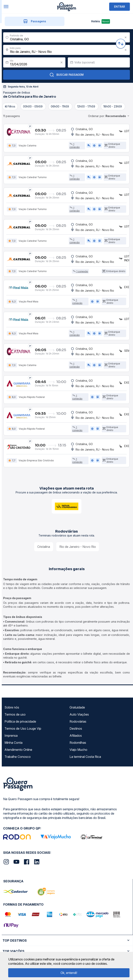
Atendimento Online (18, 755)
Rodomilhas (78, 748)
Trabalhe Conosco (18, 762)
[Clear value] (62, 62)
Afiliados (76, 741)
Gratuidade (77, 713)
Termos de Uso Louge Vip (23, 734)
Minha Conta (13, 748)
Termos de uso (15, 720)
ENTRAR (120, 7)
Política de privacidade (20, 727)
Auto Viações (79, 720)
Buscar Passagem (66, 75)
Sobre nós (12, 713)
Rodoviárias (78, 727)
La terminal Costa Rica (85, 762)
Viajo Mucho (78, 755)
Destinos (76, 734)
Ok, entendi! (69, 973)
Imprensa (11, 741)
